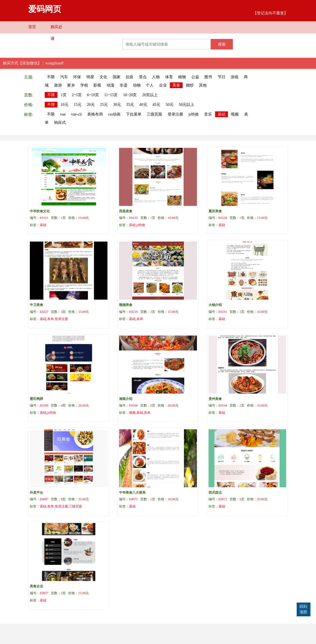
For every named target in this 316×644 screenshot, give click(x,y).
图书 (208, 77)
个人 (150, 85)
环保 (77, 77)
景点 (143, 77)
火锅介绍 (215, 305)
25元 (104, 105)
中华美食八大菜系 (132, 493)
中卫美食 (36, 305)
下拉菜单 (134, 114)
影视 (97, 85)
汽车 (64, 77)
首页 (32, 27)
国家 (117, 77)
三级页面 (154, 114)
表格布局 (95, 114)
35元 (130, 105)
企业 (163, 85)
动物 (137, 85)
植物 (182, 77)
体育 (169, 77)
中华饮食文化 (40, 211)
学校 (84, 85)
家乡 (71, 85)
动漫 (110, 85)
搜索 (222, 44)
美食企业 (36, 586)
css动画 (114, 114)
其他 (203, 85)
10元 (65, 105)
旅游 (58, 85)
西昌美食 (126, 211)
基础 (222, 114)
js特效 (193, 114)
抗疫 (130, 77)
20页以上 (150, 95)
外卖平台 (36, 493)
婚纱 (190, 85)
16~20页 (130, 95)
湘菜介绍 (126, 399)
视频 (235, 114)
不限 (51, 77)
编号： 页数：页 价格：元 (59, 218)
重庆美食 (215, 211)
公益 (195, 77)
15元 (78, 105)
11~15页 (111, 95)
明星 (90, 77)
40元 (143, 105)
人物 (156, 77)
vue (63, 114)
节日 (222, 77)
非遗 (123, 85)
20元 (91, 105)
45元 (156, 105)
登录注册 (175, 114)
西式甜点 (215, 493)
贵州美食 (215, 399)
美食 (176, 85)
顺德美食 (126, 305)
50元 (170, 105)
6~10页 (93, 95)
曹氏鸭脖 (36, 399)
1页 (64, 95)
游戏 (235, 77)
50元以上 (186, 105)
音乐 (208, 114)
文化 (103, 77)
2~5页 (77, 95)
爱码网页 (45, 9)
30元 (117, 105)
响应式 (60, 123)
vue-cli (76, 114)
